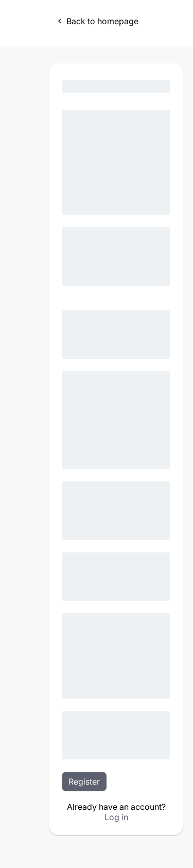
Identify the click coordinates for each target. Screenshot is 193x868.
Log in (116, 817)
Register (84, 782)
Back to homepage (97, 21)
